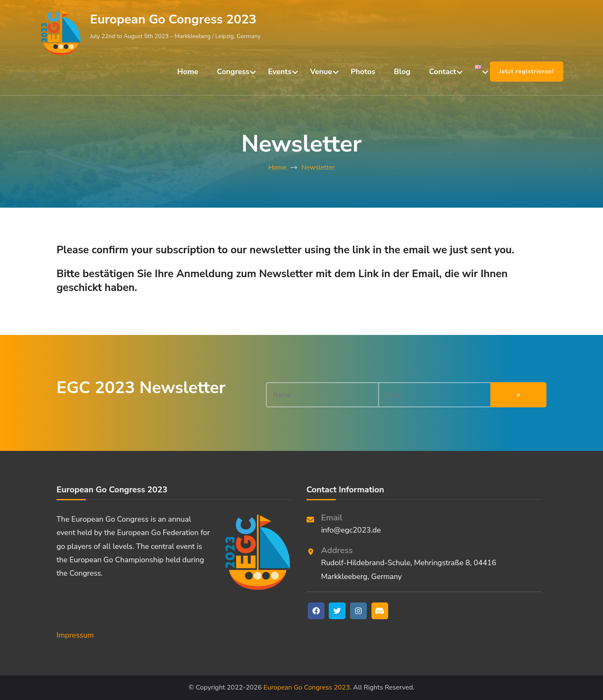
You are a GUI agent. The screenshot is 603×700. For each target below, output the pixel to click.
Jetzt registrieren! (527, 71)
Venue (321, 72)
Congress (233, 72)
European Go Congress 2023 (173, 19)
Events (280, 72)
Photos (363, 72)
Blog (402, 72)
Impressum (75, 635)
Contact (443, 72)
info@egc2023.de (351, 530)
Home (188, 72)
